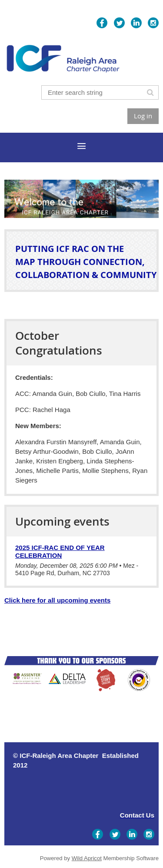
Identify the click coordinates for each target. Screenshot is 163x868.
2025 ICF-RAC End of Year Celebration (60, 551)
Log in (143, 116)
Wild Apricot (87, 858)
